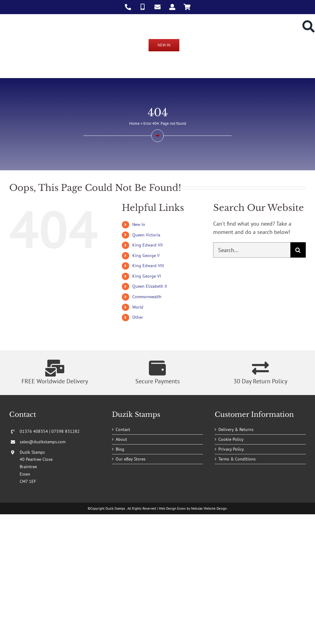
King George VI (147, 276)
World (138, 307)
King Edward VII (148, 245)
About (121, 439)
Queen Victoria (146, 235)
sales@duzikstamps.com (43, 442)
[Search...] (252, 250)
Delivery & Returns (236, 429)
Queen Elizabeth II (150, 286)
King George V (146, 255)
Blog (120, 449)
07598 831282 (66, 431)
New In (139, 224)
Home (134, 123)
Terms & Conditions (237, 459)
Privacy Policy (231, 449)
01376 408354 (34, 431)
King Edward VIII (148, 266)
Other (138, 317)
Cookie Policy (231, 439)
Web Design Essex (172, 508)
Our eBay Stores (131, 459)
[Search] (298, 250)
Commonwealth (147, 297)
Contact (123, 429)
